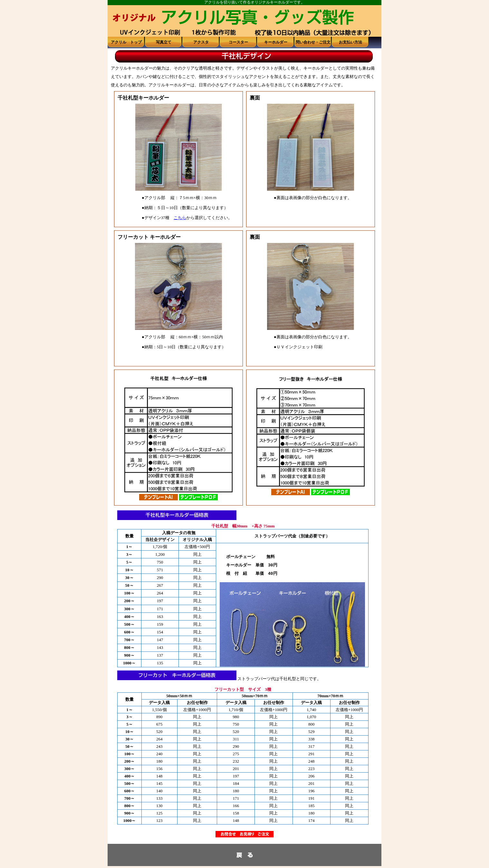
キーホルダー (276, 42)
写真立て (164, 42)
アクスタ (201, 42)
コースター (238, 42)
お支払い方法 (350, 42)
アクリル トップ (126, 42)
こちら (180, 218)
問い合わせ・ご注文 (313, 42)
